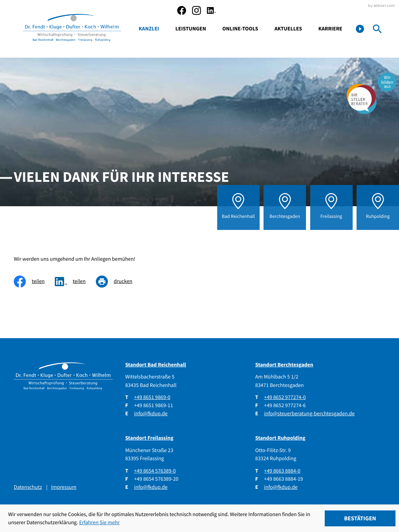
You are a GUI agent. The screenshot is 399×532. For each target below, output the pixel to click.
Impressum (64, 487)
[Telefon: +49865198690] (152, 397)
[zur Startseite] (72, 29)
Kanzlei (149, 29)
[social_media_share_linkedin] (75, 281)
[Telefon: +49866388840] (282, 471)
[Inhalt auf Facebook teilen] (34, 281)
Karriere (330, 29)
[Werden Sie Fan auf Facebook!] (182, 10)
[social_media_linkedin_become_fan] (211, 10)
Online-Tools (240, 29)
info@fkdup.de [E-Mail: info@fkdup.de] (151, 414)
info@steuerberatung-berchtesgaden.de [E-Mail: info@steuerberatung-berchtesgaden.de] (310, 414)
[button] (360, 29)
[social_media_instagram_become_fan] (196, 10)
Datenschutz (28, 487)
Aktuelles (288, 29)
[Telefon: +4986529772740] (285, 397)
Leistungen (191, 29)
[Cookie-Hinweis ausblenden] (360, 518)
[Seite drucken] (119, 281)
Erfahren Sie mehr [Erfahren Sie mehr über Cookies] (100, 523)
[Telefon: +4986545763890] (155, 471)
